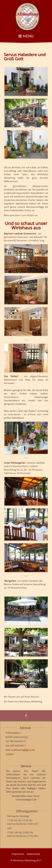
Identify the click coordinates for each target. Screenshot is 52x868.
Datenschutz (33, 853)
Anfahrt (8, 754)
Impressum (18, 853)
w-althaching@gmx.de (21, 750)
